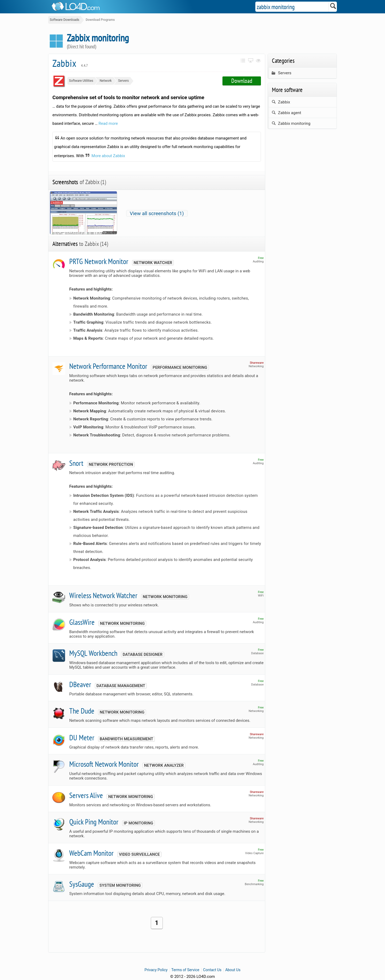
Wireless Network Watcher (103, 595)
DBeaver (80, 684)
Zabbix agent (286, 113)
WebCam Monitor (91, 853)
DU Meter (82, 737)
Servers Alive (86, 795)
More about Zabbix (108, 156)
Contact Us (212, 970)
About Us (233, 970)
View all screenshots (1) (157, 213)
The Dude (82, 711)
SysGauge (82, 884)
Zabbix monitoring (291, 123)
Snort (76, 463)
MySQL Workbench (93, 653)
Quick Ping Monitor (94, 822)
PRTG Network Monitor (99, 261)
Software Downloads (65, 20)
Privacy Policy (156, 970)
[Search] (333, 7)
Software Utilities (81, 81)
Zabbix (70, 63)
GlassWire (82, 622)
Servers (124, 81)
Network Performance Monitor (108, 366)
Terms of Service (185, 970)
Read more (108, 123)
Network (106, 81)
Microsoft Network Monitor (104, 764)
